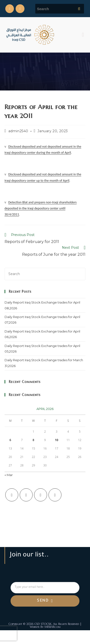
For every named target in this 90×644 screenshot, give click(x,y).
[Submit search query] (79, 9)
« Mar (9, 475)
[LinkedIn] (55, 495)
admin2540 (18, 131)
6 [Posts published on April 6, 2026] (10, 440)
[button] (83, 35)
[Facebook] (26, 495)
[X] (12, 495)
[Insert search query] (45, 274)
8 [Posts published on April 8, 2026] (33, 440)
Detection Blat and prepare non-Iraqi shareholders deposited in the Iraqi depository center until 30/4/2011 (41, 208)
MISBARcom (52, 627)
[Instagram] (41, 495)
